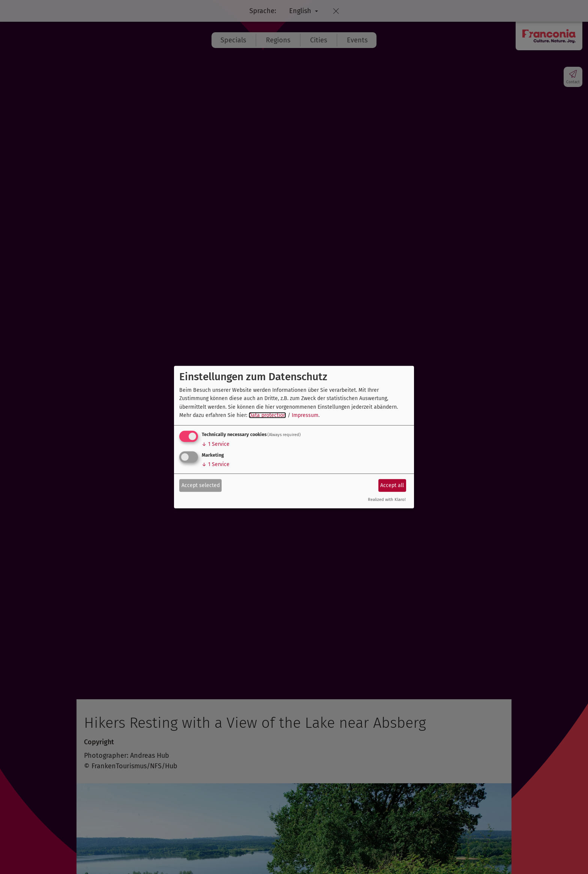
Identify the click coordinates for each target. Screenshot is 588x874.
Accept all (392, 485)
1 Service (216, 444)
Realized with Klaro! (387, 500)
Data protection (267, 415)
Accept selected (201, 485)
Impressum (305, 415)
